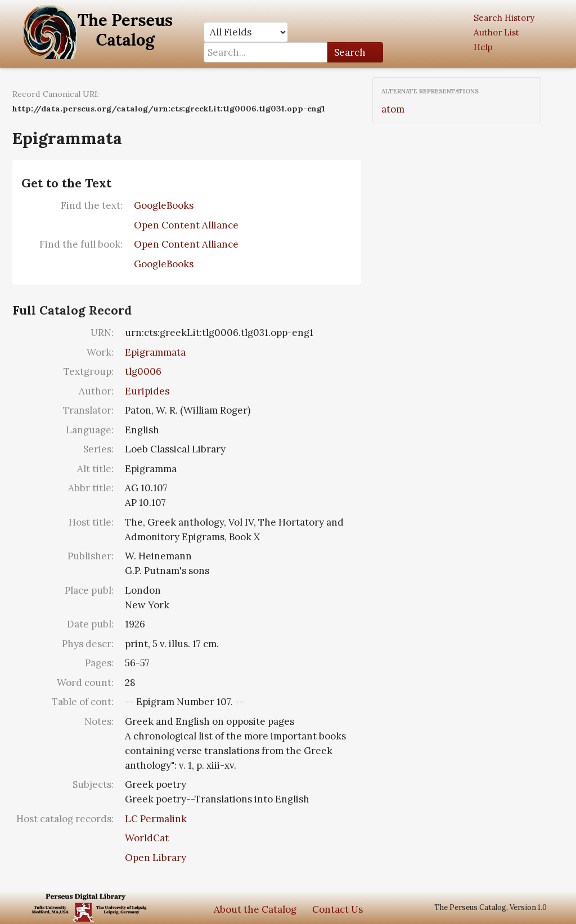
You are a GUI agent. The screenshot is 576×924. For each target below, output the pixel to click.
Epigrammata (155, 352)
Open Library (156, 858)
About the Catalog (255, 909)
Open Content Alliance (186, 225)
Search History (504, 18)
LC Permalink (156, 819)
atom (393, 109)
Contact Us (337, 909)
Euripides (147, 391)
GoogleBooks (164, 205)
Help (483, 47)
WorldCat (147, 838)
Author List (496, 32)
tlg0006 (143, 371)
